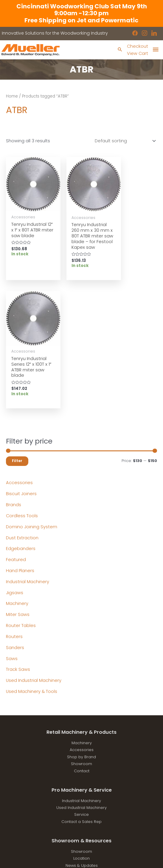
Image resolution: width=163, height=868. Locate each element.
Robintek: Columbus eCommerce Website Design (93, 858)
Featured (16, 434)
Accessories (19, 358)
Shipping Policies (82, 761)
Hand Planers (20, 445)
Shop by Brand (81, 632)
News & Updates (82, 740)
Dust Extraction (22, 413)
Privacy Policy (81, 747)
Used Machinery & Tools (32, 566)
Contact (82, 646)
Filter (17, 336)
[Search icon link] (120, 50)
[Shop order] (124, 141)
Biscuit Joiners (21, 368)
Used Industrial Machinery (34, 555)
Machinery (17, 478)
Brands (14, 379)
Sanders (15, 522)
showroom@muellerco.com (82, 823)
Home (12, 96)
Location (81, 733)
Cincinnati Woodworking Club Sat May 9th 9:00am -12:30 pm (82, 10)
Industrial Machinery (28, 456)
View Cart (138, 53)
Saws (12, 533)
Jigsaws (15, 467)
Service (81, 689)
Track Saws (18, 544)
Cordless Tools (22, 390)
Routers (14, 511)
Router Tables (21, 500)
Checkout (138, 46)
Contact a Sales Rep (81, 696)
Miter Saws (18, 489)
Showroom (81, 638)
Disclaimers (82, 754)
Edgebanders (21, 424)
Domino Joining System (32, 401)
